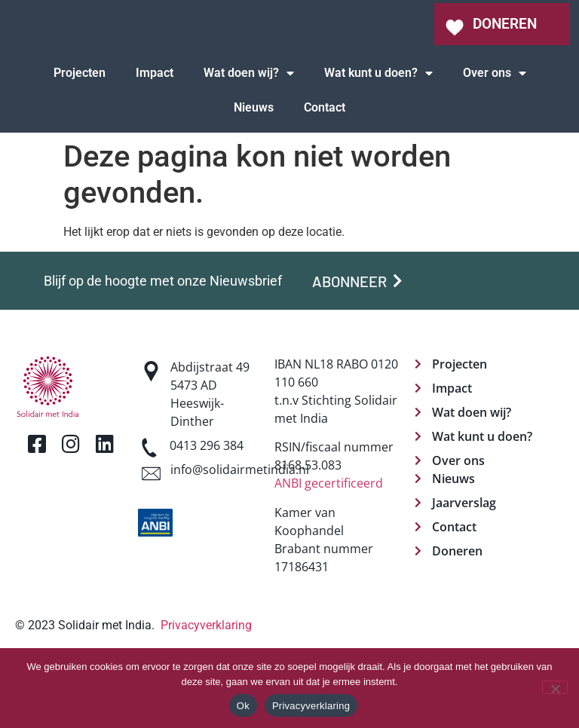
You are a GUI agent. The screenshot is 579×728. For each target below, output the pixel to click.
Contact (325, 175)
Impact (155, 141)
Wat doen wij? (249, 141)
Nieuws (254, 175)
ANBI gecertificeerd (329, 551)
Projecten (80, 141)
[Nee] (555, 687)
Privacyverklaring (311, 706)
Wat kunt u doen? (378, 141)
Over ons (495, 141)
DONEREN (505, 58)
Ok (243, 706)
